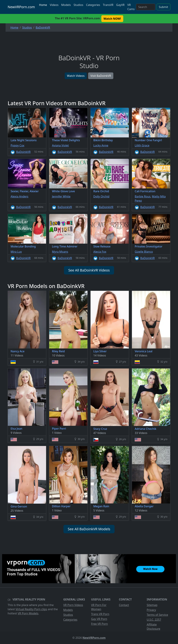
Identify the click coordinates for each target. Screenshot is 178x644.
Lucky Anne (101, 145)
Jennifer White (61, 196)
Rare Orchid (101, 191)
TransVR (108, 5)
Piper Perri (59, 429)
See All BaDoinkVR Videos (89, 270)
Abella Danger (144, 506)
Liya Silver (100, 351)
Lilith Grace (142, 145)
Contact (124, 605)
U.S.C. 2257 (154, 620)
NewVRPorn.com (21, 7)
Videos (54, 5)
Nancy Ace (18, 351)
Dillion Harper (61, 506)
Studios (78, 5)
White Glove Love (63, 191)
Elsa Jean (16, 429)
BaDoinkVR (23, 152)
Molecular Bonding (23, 246)
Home (43, 5)
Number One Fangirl (148, 140)
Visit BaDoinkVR (101, 76)
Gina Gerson (19, 506)
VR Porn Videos (73, 605)
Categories (93, 5)
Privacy (151, 610)
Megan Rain (101, 506)
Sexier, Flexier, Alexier (25, 191)
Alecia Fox (100, 252)
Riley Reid (58, 351)
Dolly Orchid (101, 196)
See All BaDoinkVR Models (89, 529)
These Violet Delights (66, 140)
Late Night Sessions (24, 140)
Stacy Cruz (100, 429)
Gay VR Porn (99, 619)
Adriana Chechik (146, 429)
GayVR (120, 5)
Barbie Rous (143, 196)
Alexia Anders (19, 196)
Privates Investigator (149, 246)
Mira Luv (16, 252)
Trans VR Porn (100, 614)
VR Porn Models (28, 613)
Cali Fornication (145, 191)
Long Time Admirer (65, 246)
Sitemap (152, 605)
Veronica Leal (144, 351)
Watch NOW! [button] (112, 19)
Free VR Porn (99, 624)
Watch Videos (76, 76)
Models (66, 5)
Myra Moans (60, 252)
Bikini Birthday (103, 140)
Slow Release (102, 246)
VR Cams (131, 7)
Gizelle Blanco (144, 252)
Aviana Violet (60, 145)
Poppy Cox (17, 145)
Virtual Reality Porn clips (31, 609)
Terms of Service (157, 615)
